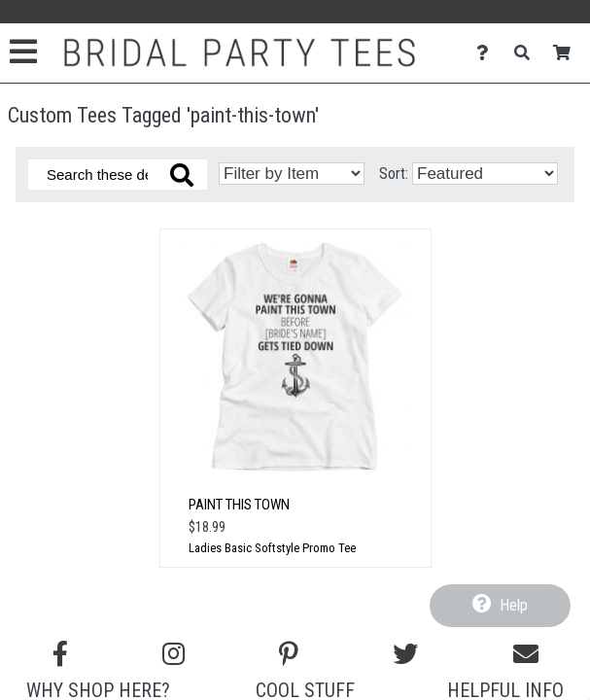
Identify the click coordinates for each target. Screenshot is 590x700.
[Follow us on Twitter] (405, 654)
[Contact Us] (487, 53)
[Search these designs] (118, 175)
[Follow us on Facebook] (60, 654)
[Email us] (526, 654)
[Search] (527, 53)
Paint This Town (239, 505)
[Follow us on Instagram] (174, 654)
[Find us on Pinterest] (289, 654)
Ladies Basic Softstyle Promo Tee (272, 548)
